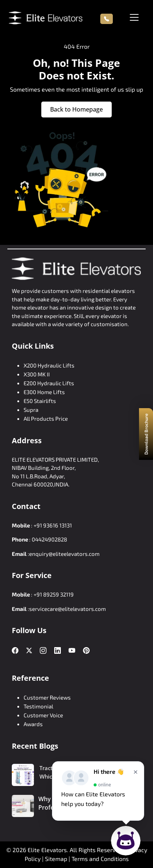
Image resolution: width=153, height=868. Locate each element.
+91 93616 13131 (53, 525)
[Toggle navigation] (134, 17)
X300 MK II (37, 374)
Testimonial (38, 706)
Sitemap (57, 859)
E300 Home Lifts (44, 392)
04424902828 (49, 539)
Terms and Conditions (100, 859)
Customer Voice (43, 715)
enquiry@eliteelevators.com (64, 554)
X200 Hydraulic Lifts (49, 365)
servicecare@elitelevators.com (67, 609)
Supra (31, 410)
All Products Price (46, 418)
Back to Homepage (76, 109)
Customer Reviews (47, 697)
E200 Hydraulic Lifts (49, 383)
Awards (33, 724)
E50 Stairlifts (40, 401)
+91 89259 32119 (54, 594)
